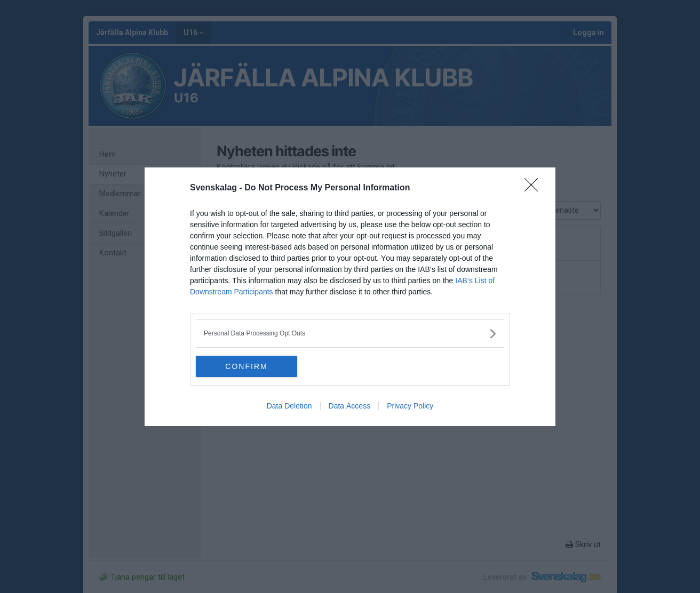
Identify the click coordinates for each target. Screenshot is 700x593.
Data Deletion (289, 406)
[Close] (535, 188)
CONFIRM (246, 366)
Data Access (350, 406)
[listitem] (350, 334)
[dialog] (350, 297)
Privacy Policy (410, 406)
